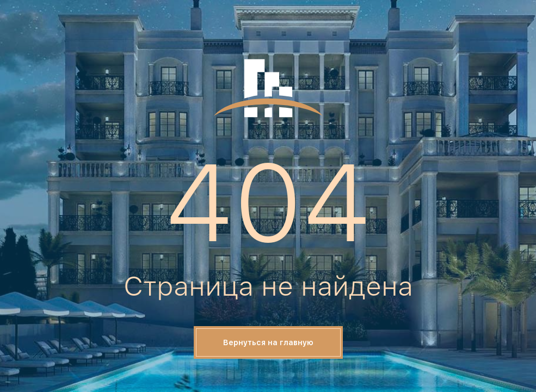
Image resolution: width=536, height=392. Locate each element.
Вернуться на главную (268, 342)
